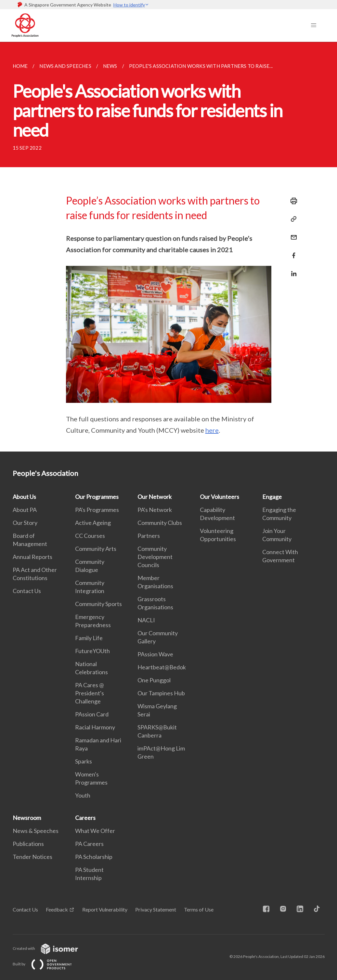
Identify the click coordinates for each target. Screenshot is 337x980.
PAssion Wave (155, 654)
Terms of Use (199, 909)
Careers (85, 818)
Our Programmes (97, 497)
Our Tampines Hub (161, 693)
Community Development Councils (155, 557)
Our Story (25, 523)
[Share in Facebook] (292, 251)
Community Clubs (160, 523)
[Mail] (292, 233)
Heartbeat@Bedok (162, 667)
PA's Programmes (97, 510)
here (212, 430)
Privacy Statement (156, 909)
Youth (83, 795)
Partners (149, 536)
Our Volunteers (220, 497)
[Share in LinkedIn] (292, 270)
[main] (168, 247)
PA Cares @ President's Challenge (90, 693)
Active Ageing (93, 523)
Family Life (89, 638)
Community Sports (98, 604)
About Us (24, 497)
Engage (272, 497)
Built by (47, 964)
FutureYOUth (92, 651)
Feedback (57, 909)
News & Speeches (36, 831)
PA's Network (155, 510)
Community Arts (96, 549)
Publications (28, 844)
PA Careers (89, 844)
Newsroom (27, 818)
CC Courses (90, 536)
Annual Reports (32, 557)
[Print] (292, 201)
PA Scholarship (94, 857)
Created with (51, 948)
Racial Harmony (95, 727)
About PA (25, 510)
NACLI (146, 620)
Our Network (155, 497)
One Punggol (154, 680)
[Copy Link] (292, 219)
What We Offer (95, 831)
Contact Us (27, 591)
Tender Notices (32, 857)
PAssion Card (92, 714)
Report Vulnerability (105, 909)
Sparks (84, 761)
